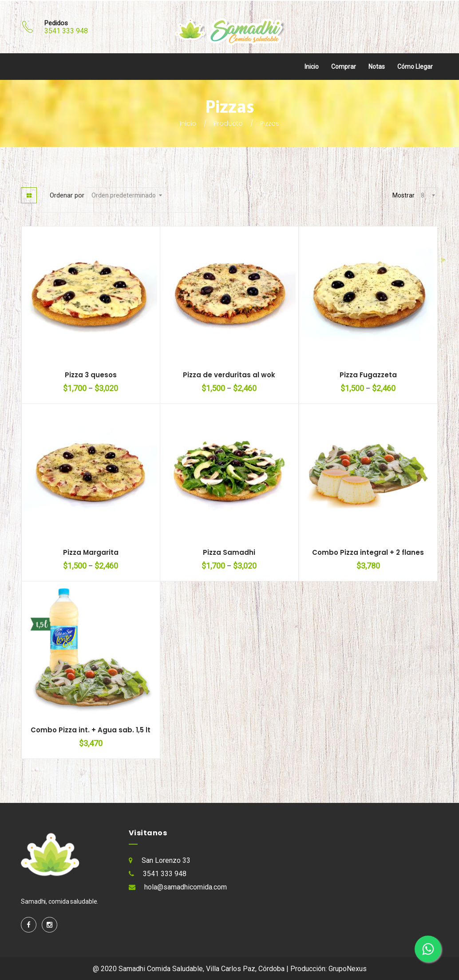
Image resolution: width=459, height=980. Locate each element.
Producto (228, 123)
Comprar (344, 67)
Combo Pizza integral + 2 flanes (368, 552)
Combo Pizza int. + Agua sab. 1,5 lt (91, 730)
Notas (377, 67)
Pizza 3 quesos (91, 375)
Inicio (312, 67)
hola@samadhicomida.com (186, 887)
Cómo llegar (415, 67)
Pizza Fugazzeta (368, 375)
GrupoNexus (348, 969)
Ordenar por (67, 195)
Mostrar (404, 195)
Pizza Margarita (91, 552)
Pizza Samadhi (229, 552)
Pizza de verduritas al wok (229, 375)
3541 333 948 (66, 31)
